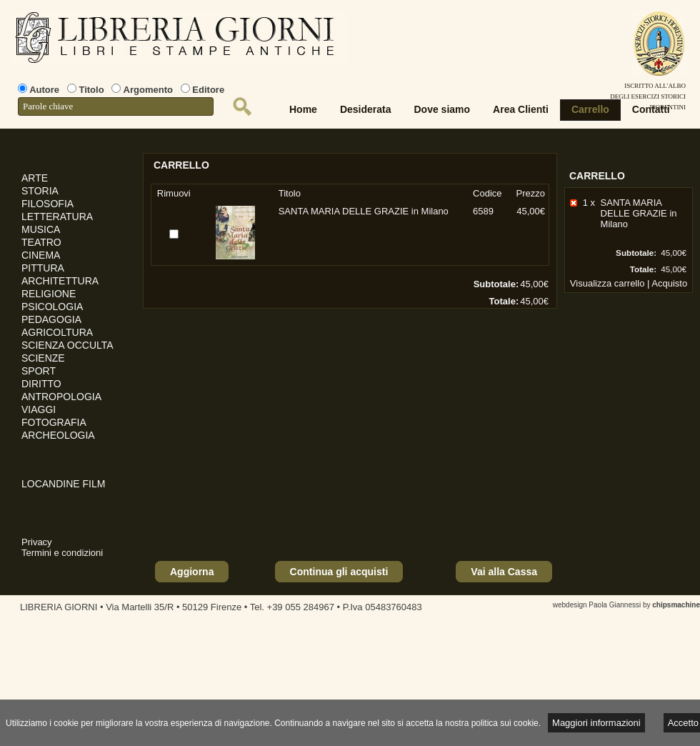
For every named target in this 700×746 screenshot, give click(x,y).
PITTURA (43, 268)
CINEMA (41, 255)
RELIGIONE (49, 294)
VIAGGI (39, 409)
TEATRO (41, 242)
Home (303, 109)
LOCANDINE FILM (63, 484)
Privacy (37, 542)
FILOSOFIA (47, 204)
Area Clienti (521, 109)
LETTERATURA (57, 217)
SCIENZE (43, 358)
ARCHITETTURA (60, 281)
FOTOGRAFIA (54, 422)
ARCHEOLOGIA (58, 435)
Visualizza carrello (607, 283)
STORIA (40, 191)
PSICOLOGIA (52, 307)
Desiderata (366, 109)
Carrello (590, 109)
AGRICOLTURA (57, 332)
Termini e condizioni (62, 553)
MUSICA (41, 229)
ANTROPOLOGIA (61, 397)
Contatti (651, 109)
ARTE (35, 178)
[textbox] (116, 106)
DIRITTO (41, 384)
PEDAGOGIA (51, 319)
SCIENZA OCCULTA (67, 345)
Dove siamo (442, 109)
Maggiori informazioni (596, 723)
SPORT (39, 371)
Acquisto (669, 283)
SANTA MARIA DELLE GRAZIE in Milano (639, 213)
